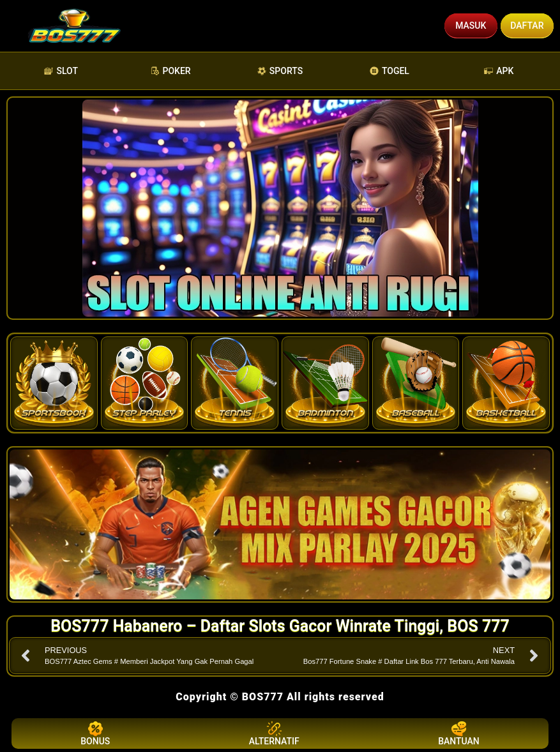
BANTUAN (459, 733)
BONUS (95, 733)
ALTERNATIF (274, 733)
